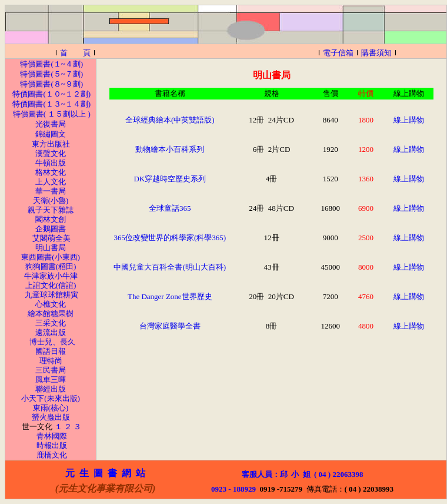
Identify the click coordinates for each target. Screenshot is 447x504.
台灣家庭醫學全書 (170, 326)
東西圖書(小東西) (51, 257)
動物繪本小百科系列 (170, 149)
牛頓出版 (51, 163)
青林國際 (52, 436)
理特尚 (51, 361)
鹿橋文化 (52, 455)
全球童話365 (170, 208)
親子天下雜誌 (51, 210)
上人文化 (51, 182)
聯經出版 (51, 389)
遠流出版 (51, 332)
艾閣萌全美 (51, 238)
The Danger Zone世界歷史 (170, 296)
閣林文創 (51, 219)
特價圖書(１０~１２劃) (51, 94)
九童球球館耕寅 (51, 295)
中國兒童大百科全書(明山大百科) (170, 267)
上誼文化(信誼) (51, 285)
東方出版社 (51, 144)
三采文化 (51, 323)
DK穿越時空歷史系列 (170, 179)
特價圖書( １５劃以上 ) (52, 114)
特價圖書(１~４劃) (51, 64)
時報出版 (52, 445)
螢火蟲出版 (51, 417)
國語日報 (51, 351)
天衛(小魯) (51, 200)
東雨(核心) (51, 408)
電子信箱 (338, 53)
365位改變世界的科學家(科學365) (170, 238)
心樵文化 (51, 304)
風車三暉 (51, 379)
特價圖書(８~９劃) (51, 84)
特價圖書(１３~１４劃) (51, 104)
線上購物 (409, 120)
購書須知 (376, 53)
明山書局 (51, 248)
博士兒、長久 (52, 342)
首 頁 (75, 53)
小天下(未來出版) (50, 398)
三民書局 (51, 370)
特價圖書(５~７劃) (51, 74)
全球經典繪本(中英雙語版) (170, 120)
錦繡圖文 (51, 134)
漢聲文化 (51, 153)
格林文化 (51, 172)
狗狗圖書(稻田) (51, 266)
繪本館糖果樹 (51, 314)
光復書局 (51, 124)
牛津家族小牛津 (51, 276)
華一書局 (51, 191)
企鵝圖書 (51, 229)
